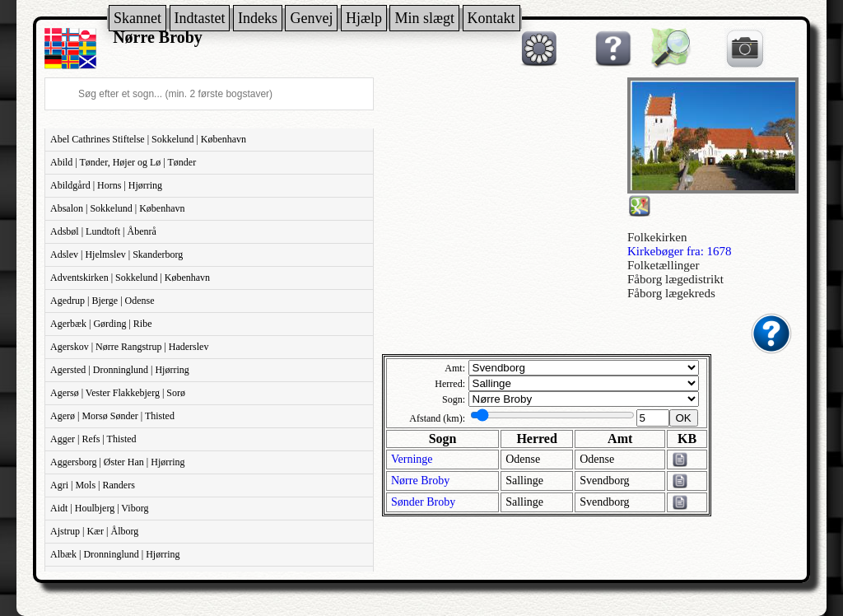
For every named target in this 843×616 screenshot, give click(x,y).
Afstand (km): (437, 418)
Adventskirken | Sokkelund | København (130, 278)
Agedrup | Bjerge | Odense (102, 301)
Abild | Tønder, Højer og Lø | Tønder (123, 162)
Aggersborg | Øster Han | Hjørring (118, 462)
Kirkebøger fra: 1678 (680, 251)
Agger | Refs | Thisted (93, 439)
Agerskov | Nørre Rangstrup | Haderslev (129, 347)
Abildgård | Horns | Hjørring (106, 185)
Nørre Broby (420, 481)
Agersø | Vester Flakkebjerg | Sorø (118, 393)
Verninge (412, 459)
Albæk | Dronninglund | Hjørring (115, 554)
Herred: (450, 384)
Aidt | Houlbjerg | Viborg (99, 508)
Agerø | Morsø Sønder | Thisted (112, 416)
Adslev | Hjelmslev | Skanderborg (116, 254)
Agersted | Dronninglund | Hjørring (120, 370)
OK (684, 418)
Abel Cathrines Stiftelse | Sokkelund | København (148, 139)
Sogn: (454, 399)
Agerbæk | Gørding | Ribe (101, 324)
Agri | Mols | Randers (93, 485)
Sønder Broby (423, 502)
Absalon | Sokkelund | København (117, 208)
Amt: (455, 368)
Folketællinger (664, 265)
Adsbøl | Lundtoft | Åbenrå (103, 231)
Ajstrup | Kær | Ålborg (94, 531)
